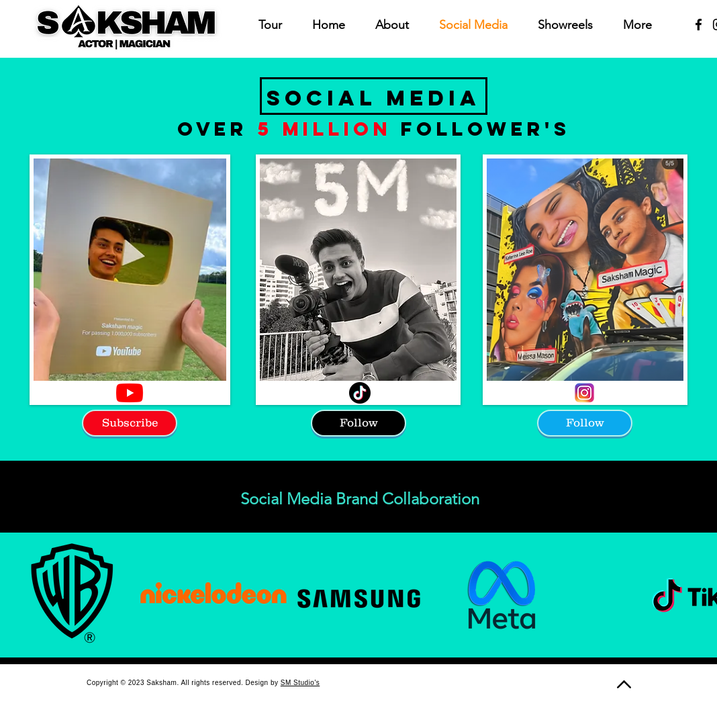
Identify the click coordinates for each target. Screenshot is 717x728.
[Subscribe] (130, 423)
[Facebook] (699, 25)
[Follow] (358, 423)
